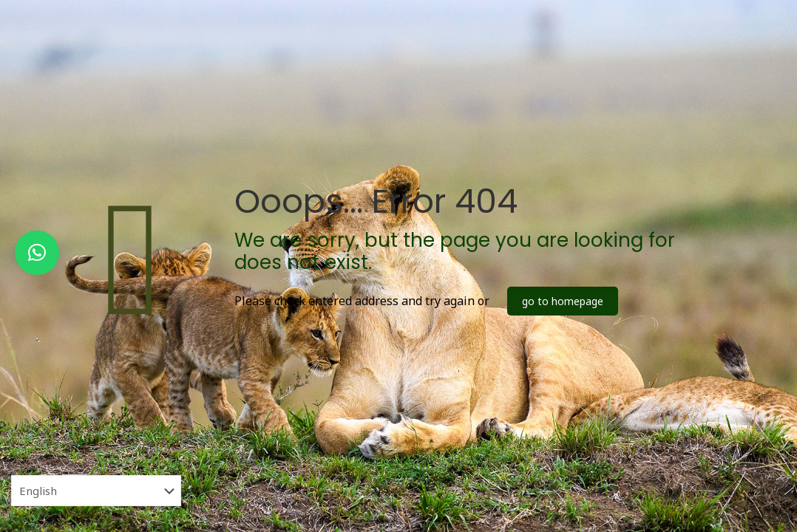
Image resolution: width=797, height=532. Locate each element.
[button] (37, 253)
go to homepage (563, 301)
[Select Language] (96, 491)
